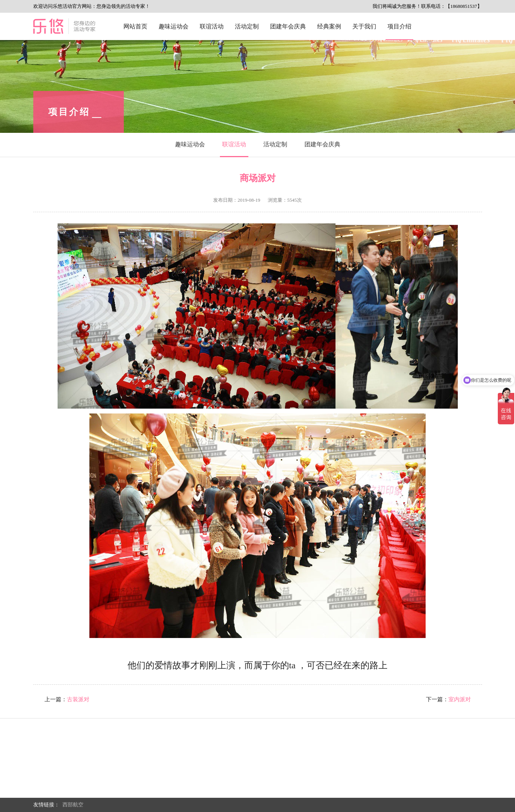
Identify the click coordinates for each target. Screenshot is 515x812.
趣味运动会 (174, 26)
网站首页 (135, 26)
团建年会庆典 (288, 26)
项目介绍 (399, 26)
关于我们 (364, 26)
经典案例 (329, 26)
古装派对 (78, 699)
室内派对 (460, 699)
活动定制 (247, 26)
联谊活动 (212, 26)
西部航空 (73, 805)
